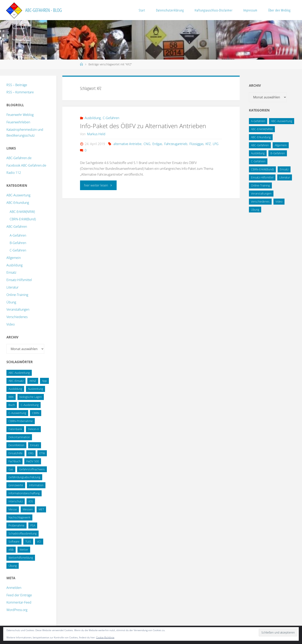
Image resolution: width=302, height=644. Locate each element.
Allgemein (14, 258)
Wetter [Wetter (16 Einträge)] (24, 550)
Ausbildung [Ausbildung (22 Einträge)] (15, 389)
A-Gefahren (18, 235)
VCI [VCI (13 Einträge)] (39, 541)
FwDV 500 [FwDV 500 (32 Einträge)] (33, 461)
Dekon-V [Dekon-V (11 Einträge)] (33, 429)
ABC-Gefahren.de (19, 158)
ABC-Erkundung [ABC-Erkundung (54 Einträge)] (261, 137)
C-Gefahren (111, 118)
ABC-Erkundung (18, 203)
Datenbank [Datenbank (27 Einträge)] (15, 429)
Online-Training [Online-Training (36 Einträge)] (260, 185)
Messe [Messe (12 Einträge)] (13, 509)
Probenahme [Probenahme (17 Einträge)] (16, 525)
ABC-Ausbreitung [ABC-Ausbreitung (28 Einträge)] (19, 373)
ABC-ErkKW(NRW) (22, 212)
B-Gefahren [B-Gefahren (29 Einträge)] (278, 153)
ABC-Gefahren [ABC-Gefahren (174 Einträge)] (260, 145)
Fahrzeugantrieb (176, 144)
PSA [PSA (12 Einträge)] (33, 525)
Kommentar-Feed (19, 602)
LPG (216, 144)
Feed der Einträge (19, 595)
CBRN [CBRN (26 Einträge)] (36, 413)
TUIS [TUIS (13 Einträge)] (28, 541)
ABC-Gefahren (17, 227)
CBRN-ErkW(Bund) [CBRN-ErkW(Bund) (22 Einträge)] (262, 169)
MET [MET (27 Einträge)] (41, 509)
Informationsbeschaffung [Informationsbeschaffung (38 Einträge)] (24, 493)
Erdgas (157, 144)
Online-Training (17, 295)
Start (142, 10)
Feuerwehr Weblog (20, 115)
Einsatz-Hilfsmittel (19, 280)
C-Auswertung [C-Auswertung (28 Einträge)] (17, 413)
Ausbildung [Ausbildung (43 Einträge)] (258, 153)
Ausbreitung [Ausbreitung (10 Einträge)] (35, 389)
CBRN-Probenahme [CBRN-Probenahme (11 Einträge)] (21, 421)
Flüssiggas (196, 144)
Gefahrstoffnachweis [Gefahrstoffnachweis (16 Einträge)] (32, 469)
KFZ (208, 144)
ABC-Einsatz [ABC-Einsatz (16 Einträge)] (16, 381)
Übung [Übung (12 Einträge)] (255, 210)
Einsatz (11, 272)
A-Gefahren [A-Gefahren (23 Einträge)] (258, 121)
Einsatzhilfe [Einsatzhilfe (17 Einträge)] (15, 453)
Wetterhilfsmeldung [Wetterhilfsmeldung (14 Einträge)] (21, 558)
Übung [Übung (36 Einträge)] (13, 566)
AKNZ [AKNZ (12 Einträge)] (33, 381)
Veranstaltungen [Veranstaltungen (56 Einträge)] (261, 193)
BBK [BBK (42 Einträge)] (11, 397)
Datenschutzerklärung (170, 10)
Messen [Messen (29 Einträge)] (28, 509)
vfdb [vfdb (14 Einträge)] (11, 550)
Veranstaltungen (18, 309)
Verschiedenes (17, 317)
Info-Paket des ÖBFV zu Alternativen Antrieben (143, 126)
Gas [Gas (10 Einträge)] (11, 469)
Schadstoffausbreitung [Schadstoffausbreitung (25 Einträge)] (23, 533)
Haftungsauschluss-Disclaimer (214, 10)
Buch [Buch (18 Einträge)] (12, 405)
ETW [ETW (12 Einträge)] (42, 453)
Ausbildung (93, 118)
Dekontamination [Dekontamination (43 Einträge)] (19, 437)
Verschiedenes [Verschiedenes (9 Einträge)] (260, 201)
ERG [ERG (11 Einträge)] (31, 453)
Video (11, 324)
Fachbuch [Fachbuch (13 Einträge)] (14, 461)
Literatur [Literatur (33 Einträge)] (285, 177)
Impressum (250, 10)
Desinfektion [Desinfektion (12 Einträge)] (16, 445)
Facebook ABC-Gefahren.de (26, 165)
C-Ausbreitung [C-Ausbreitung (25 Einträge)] (30, 405)
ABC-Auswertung (18, 195)
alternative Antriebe (127, 144)
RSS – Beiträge (17, 85)
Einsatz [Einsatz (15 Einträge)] (35, 445)
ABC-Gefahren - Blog (44, 10)
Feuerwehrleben (18, 122)
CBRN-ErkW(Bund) (23, 219)
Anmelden (14, 588)
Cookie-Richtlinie (105, 637)
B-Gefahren (18, 243)
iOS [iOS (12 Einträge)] (31, 501)
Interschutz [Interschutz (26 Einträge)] (16, 501)
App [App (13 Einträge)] (44, 381)
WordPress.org (17, 610)
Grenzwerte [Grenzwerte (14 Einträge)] (16, 485)
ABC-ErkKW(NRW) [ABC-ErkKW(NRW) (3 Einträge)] (262, 129)
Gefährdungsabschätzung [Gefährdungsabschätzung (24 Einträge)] (24, 477)
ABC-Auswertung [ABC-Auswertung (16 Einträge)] (282, 121)
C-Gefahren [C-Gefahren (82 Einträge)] (258, 161)
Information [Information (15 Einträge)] (36, 485)
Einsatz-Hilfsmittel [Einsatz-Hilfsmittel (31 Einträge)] (262, 177)
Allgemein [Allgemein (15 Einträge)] (281, 145)
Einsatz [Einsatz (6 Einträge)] (284, 169)
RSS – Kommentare (20, 92)
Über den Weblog (279, 10)
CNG (147, 144)
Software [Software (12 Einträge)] (14, 541)
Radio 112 (14, 173)
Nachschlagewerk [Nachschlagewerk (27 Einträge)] (19, 517)
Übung (11, 302)
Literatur (12, 287)
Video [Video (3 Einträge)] (279, 201)
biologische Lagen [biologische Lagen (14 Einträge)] (31, 397)
